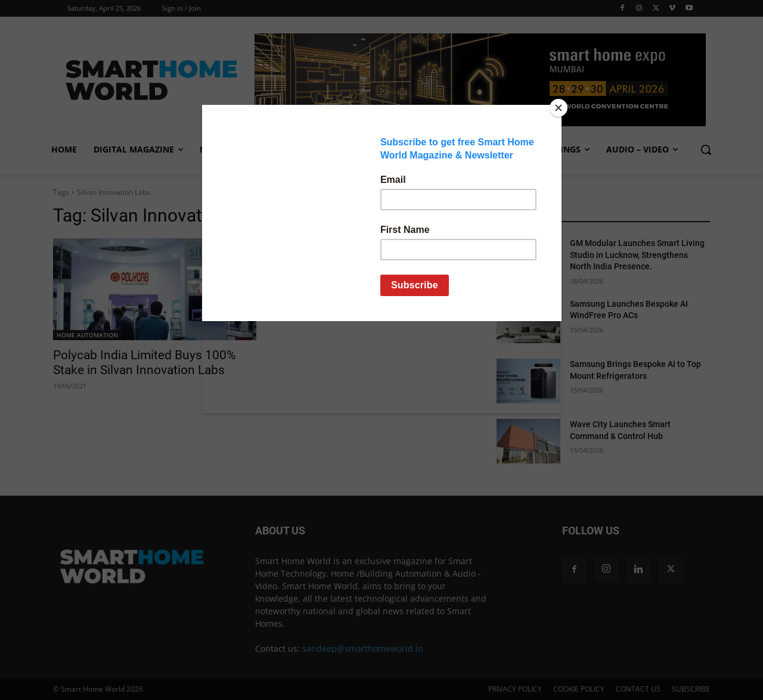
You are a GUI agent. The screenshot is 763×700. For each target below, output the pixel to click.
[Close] (559, 108)
